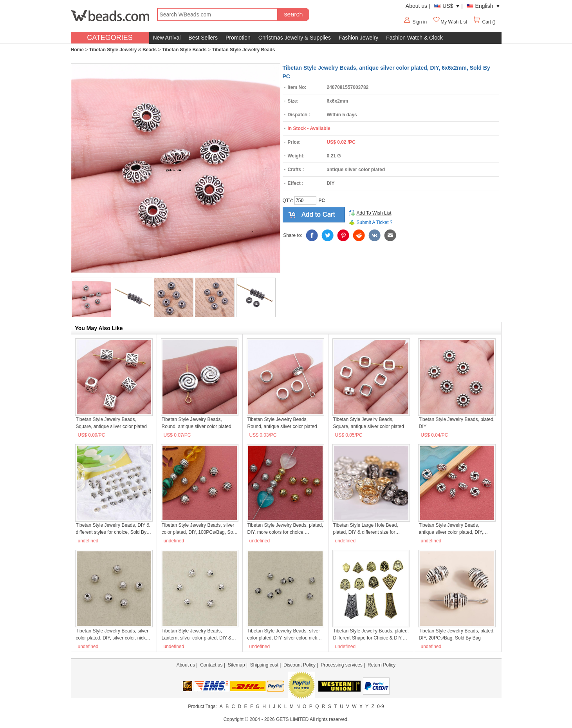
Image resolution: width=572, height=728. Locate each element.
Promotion (238, 38)
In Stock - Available (309, 128)
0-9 (380, 706)
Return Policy (382, 665)
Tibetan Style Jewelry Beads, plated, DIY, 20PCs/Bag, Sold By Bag (457, 634)
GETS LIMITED (292, 719)
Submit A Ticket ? (375, 222)
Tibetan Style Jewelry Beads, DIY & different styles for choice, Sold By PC (113, 529)
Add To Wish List (374, 213)
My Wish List (450, 22)
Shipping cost (264, 665)
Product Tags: (202, 706)
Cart (483, 22)
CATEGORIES (110, 38)
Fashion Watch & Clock (414, 38)
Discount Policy (300, 665)
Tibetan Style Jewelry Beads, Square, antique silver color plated (111, 423)
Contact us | (214, 665)
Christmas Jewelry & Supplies (295, 38)
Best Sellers (203, 38)
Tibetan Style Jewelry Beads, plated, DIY (457, 423)
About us (416, 6)
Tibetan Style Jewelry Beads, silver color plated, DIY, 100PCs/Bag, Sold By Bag (199, 529)
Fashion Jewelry (358, 38)
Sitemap (236, 665)
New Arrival (167, 38)
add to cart (314, 215)
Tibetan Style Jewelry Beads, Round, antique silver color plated (197, 423)
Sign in (420, 22)
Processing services (342, 665)
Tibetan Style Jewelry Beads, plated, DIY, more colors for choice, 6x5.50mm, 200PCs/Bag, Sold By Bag (285, 529)
